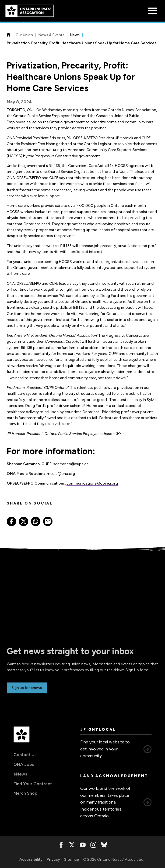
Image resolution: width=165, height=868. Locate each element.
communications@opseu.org (92, 483)
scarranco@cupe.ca (71, 464)
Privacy (53, 860)
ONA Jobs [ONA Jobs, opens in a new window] (24, 764)
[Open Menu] (153, 11)
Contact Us (25, 755)
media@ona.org (61, 474)
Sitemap (72, 860)
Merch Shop (25, 793)
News (75, 35)
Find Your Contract (33, 784)
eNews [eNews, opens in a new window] (20, 774)
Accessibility (31, 860)
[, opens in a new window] (61, 845)
